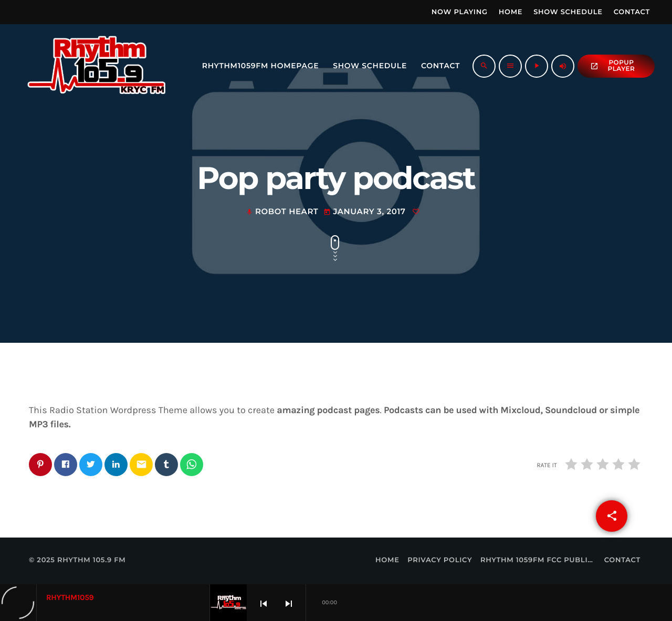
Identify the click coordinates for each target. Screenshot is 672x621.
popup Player (612, 66)
